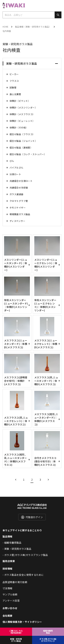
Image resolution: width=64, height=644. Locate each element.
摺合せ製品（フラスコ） (22, 134)
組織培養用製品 (48, 632)
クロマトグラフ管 (19, 201)
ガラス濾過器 (16, 194)
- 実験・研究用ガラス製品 (17, 549)
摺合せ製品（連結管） (21, 148)
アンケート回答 (11, 601)
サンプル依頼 (10, 594)
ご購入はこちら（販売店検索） (16, 632)
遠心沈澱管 (15, 94)
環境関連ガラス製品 (20, 214)
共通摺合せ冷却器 (19, 188)
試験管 (13, 87)
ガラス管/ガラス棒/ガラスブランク (48, 640)
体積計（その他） (19, 128)
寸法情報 (8, 588)
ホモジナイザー (18, 208)
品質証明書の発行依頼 (15, 582)
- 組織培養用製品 (12, 543)
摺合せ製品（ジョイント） (23, 141)
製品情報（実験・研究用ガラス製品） (33, 27)
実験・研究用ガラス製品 (16, 640)
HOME (6, 27)
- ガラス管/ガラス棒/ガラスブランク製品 (25, 555)
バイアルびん (16, 168)
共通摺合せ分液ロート (21, 181)
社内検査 (7, 31)
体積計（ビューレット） (22, 121)
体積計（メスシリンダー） (23, 108)
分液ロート (15, 174)
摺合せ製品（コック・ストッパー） (28, 154)
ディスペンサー (17, 221)
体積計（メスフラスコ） (22, 114)
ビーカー (14, 74)
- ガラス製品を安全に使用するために (23, 575)
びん (12, 161)
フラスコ (14, 81)
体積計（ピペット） (20, 101)
